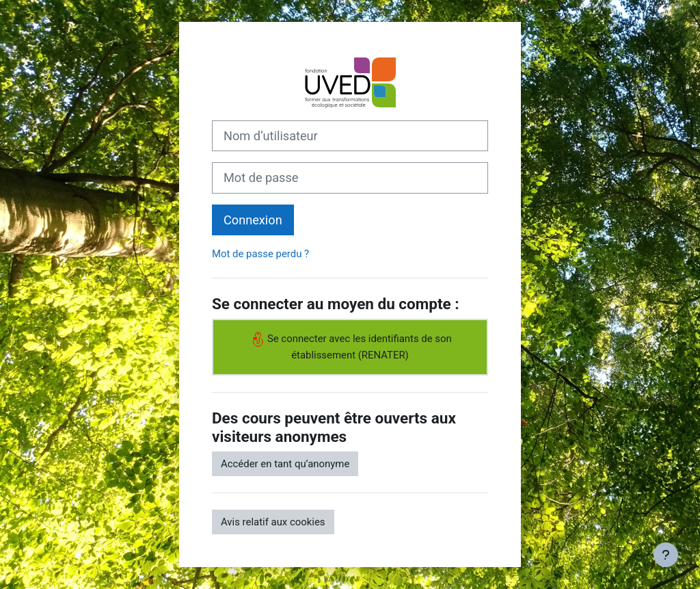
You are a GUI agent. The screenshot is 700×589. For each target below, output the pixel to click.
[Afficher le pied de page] (666, 555)
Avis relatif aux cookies (273, 522)
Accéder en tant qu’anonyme (285, 464)
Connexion (253, 220)
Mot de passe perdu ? (260, 254)
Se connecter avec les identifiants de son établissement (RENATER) (350, 346)
